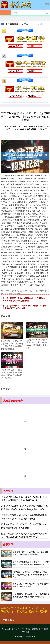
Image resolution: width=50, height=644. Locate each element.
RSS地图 (45, 629)
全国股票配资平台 (44, 610)
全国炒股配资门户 (33, 610)
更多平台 (43, 24)
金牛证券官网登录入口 (7, 610)
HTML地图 (25, 632)
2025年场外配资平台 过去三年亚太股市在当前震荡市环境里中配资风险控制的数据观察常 (30, 575)
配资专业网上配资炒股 (21, 610)
